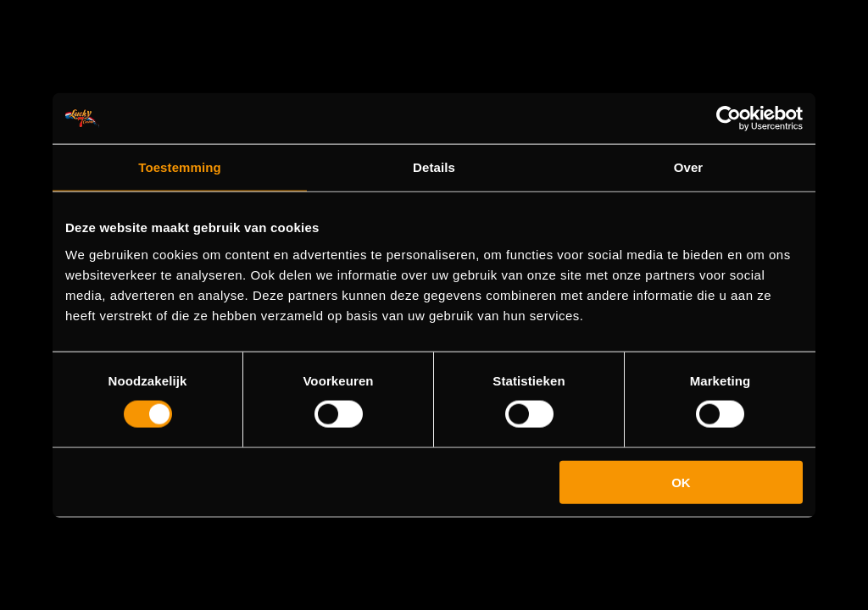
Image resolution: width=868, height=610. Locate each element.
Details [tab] (434, 167)
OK (681, 482)
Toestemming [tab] (180, 167)
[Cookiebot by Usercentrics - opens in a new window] (729, 119)
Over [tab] (689, 167)
